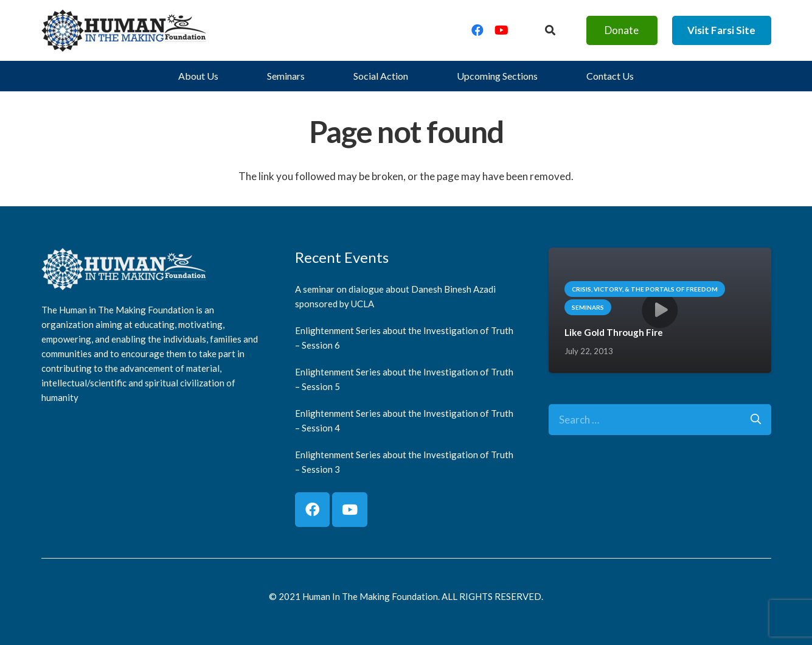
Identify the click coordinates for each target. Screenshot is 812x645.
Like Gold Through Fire (613, 332)
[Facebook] (477, 30)
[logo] (124, 30)
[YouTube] (502, 30)
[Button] (550, 30)
